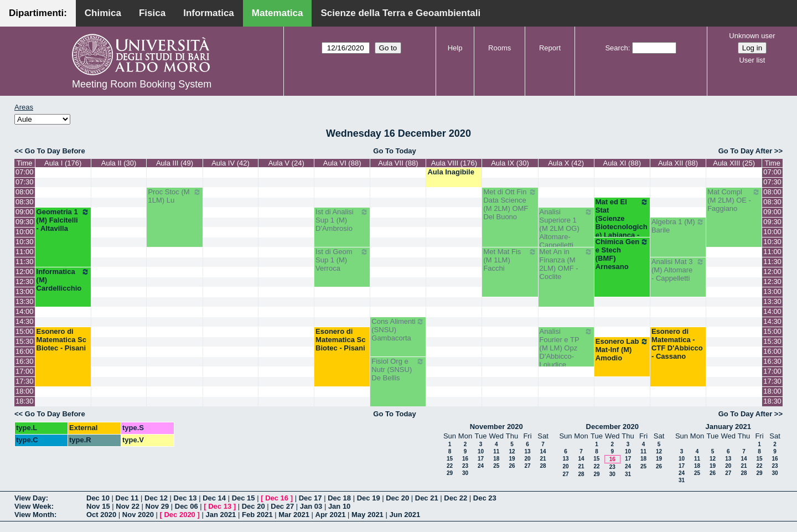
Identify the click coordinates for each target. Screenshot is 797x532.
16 (465, 459)
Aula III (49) (175, 163)
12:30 (25, 282)
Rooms (500, 48)
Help (455, 48)
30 (465, 473)
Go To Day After (746, 151)
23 (465, 466)
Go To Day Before (55, 151)
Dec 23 (485, 498)
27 (527, 466)
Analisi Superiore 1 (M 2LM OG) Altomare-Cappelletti (566, 228)
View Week (33, 506)
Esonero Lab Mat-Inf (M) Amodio (622, 350)
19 (512, 459)
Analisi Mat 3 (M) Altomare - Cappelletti (678, 270)
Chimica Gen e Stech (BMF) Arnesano (622, 254)
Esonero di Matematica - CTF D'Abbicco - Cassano (677, 344)
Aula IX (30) (510, 163)
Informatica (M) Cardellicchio (63, 280)
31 (628, 474)
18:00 (25, 391)
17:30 (25, 381)
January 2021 (728, 427)
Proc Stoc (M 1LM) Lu (174, 196)
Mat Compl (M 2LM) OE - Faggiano (734, 200)
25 (496, 466)
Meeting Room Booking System (142, 84)
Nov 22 (128, 506)
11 (496, 451)
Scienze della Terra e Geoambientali (400, 13)
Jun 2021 (405, 515)
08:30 (25, 202)
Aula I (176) (63, 163)
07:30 (25, 182)
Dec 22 (456, 498)
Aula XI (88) (622, 163)
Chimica (103, 13)
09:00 (25, 212)
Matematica (278, 13)
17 (481, 459)
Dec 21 (427, 498)
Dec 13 (185, 498)
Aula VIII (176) (454, 163)
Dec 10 (98, 498)
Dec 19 (369, 498)
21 (543, 459)
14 (543, 451)
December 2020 (612, 427)
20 (527, 459)
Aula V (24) (286, 163)
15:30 (25, 341)
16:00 (25, 351)
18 (496, 459)
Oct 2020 (101, 515)
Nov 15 (98, 506)
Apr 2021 (331, 515)
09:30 (25, 222)
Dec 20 (397, 498)
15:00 (25, 331)
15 (450, 459)
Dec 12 (156, 498)
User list (752, 60)
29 (450, 473)
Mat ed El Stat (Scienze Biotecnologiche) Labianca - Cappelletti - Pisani (622, 227)
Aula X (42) (566, 163)
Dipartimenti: (38, 13)
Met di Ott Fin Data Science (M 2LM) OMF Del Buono (510, 204)
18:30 (25, 401)
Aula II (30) (119, 163)
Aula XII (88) (678, 163)
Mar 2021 (294, 515)
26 (512, 466)
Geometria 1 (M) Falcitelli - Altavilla (63, 220)
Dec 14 (214, 498)
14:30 (25, 321)
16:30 (25, 361)
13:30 (25, 301)
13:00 (25, 291)
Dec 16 (277, 498)
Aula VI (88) (342, 163)
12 (512, 451)
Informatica (209, 13)
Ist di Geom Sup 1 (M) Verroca (342, 260)
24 (481, 466)
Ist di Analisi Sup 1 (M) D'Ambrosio (342, 220)
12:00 (25, 272)
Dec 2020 (179, 515)
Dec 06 (187, 506)
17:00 (25, 371)
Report (550, 48)
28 (543, 466)
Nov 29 (157, 506)
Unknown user (752, 36)
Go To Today (395, 151)
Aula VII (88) (398, 163)
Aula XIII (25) (734, 163)
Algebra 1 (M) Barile (678, 226)
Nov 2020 (138, 515)
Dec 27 (282, 506)
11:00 (25, 252)
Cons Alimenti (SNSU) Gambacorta (398, 330)
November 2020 (496, 427)
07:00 (25, 172)
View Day (30, 498)
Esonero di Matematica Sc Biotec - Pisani (61, 340)
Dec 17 (310, 498)
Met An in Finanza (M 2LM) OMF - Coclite (566, 264)
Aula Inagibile (451, 172)
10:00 (25, 232)
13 (527, 451)
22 (450, 466)
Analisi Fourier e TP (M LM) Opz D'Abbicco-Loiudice (566, 348)
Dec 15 (244, 498)
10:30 (25, 242)
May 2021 (368, 515)
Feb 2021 (257, 515)
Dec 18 (339, 498)
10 (481, 451)
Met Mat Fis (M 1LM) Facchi (510, 260)
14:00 (25, 311)
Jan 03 (311, 506)
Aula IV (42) (231, 163)
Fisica (152, 13)
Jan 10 (339, 506)
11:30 (25, 262)
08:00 (25, 192)
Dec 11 (127, 498)
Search (616, 48)
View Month (34, 515)
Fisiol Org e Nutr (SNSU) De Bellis (398, 370)
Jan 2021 (221, 515)
